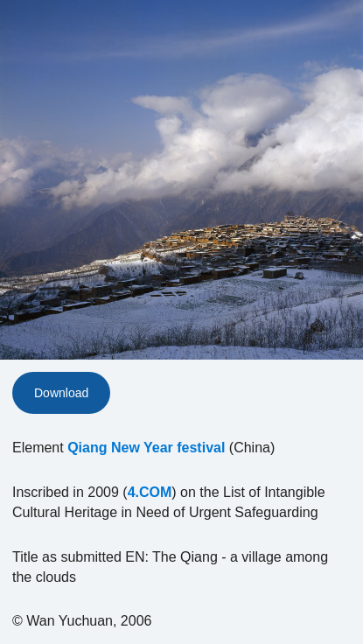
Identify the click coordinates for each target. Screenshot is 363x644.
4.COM (150, 492)
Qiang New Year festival (146, 448)
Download (61, 393)
